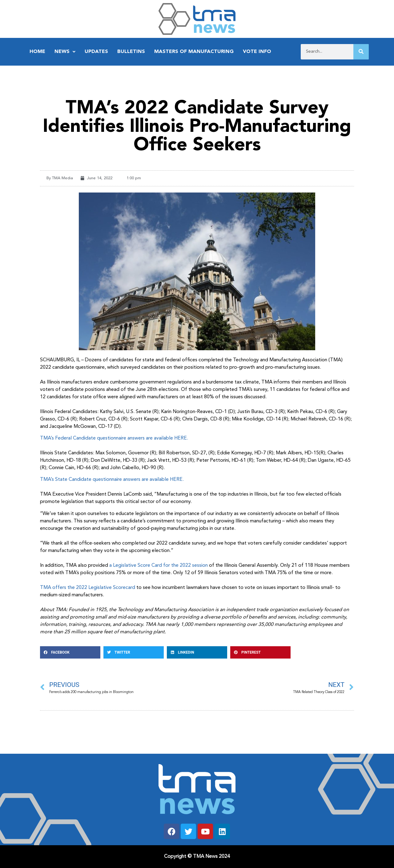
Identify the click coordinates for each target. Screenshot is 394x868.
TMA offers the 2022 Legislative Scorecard (88, 588)
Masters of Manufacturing (194, 52)
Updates (96, 52)
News (65, 52)
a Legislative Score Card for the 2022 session (158, 566)
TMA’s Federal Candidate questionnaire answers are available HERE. (114, 438)
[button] (70, 652)
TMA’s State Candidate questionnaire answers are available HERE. (112, 480)
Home (37, 52)
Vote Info (257, 52)
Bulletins (131, 52)
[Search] (361, 52)
